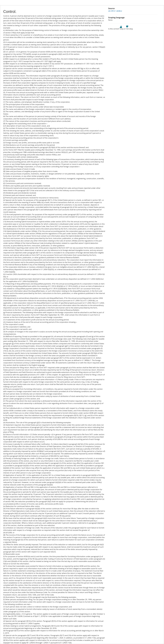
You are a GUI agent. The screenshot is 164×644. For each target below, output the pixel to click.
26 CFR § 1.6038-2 (115, 11)
